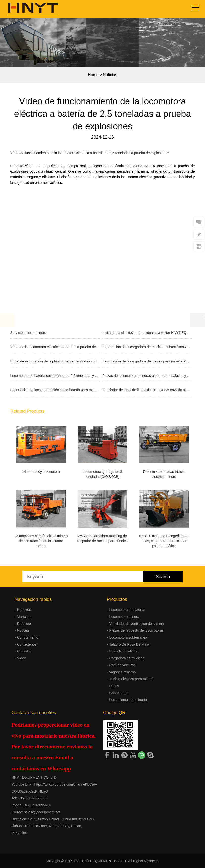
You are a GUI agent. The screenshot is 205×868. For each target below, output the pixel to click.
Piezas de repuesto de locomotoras (137, 630)
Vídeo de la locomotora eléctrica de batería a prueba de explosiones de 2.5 (55, 347)
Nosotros (24, 610)
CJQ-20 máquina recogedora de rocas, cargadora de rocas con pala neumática (164, 541)
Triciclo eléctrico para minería (132, 679)
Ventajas (24, 617)
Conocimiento (28, 637)
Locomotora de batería (127, 610)
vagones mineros (123, 672)
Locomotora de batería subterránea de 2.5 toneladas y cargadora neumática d (55, 376)
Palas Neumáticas (123, 651)
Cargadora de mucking (127, 658)
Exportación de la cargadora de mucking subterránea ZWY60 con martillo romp (147, 347)
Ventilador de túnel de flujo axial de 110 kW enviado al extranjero (147, 390)
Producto (24, 624)
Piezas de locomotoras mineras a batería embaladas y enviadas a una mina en (147, 376)
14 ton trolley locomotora (41, 472)
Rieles (114, 686)
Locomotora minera (124, 617)
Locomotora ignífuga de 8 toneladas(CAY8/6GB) (102, 474)
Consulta (24, 651)
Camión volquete (122, 665)
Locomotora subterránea (128, 637)
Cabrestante (119, 693)
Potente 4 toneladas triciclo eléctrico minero (164, 474)
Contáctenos (27, 644)
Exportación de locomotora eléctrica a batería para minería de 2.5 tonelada (55, 390)
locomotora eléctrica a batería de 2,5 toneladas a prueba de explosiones (113, 153)
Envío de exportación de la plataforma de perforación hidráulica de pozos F (55, 361)
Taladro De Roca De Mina (129, 644)
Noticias (110, 75)
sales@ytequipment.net (42, 812)
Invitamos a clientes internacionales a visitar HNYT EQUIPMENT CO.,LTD (147, 333)
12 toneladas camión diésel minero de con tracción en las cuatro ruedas (41, 541)
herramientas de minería (128, 700)
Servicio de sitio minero (28, 333)
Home (93, 75)
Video (22, 658)
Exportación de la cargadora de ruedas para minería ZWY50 (147, 361)
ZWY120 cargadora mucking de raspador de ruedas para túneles (102, 538)
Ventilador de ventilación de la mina (137, 624)
